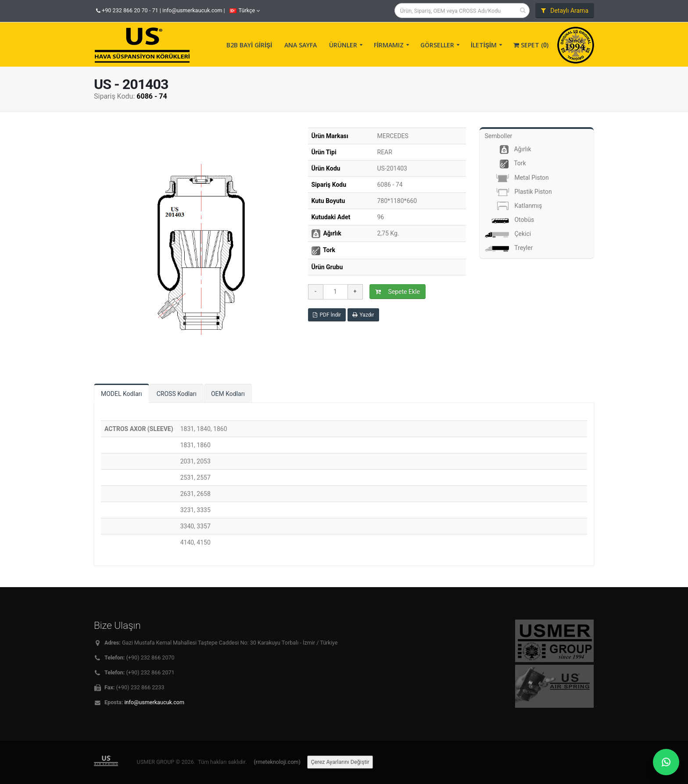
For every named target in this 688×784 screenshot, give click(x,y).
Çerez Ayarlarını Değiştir (340, 762)
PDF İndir (327, 315)
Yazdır (363, 315)
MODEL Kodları (122, 394)
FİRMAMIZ (389, 45)
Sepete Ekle (398, 292)
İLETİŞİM (484, 45)
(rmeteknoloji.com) (277, 762)
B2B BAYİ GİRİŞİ (249, 45)
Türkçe (245, 11)
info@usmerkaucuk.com (192, 10)
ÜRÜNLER (343, 45)
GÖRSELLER (437, 45)
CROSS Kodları (177, 394)
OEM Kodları (228, 394)
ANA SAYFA (301, 45)
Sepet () (531, 45)
